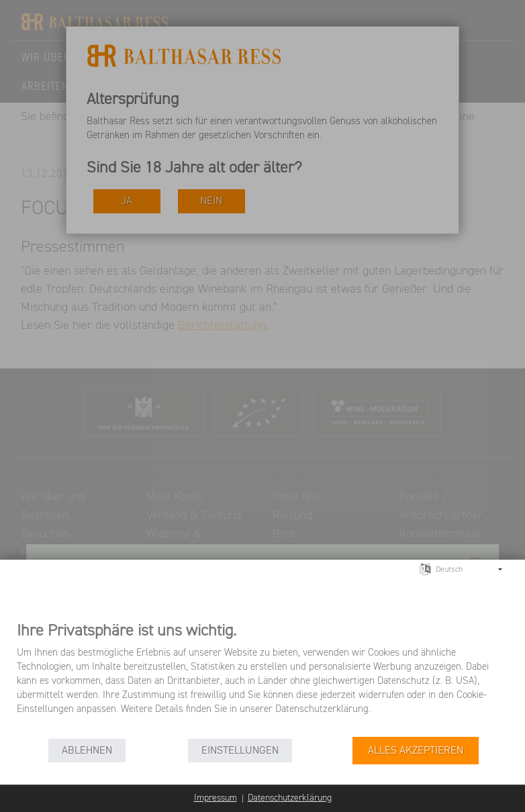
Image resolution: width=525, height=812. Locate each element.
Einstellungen (240, 751)
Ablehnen (87, 751)
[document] (262, 678)
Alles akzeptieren (416, 751)
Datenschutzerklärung (290, 798)
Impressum (216, 798)
